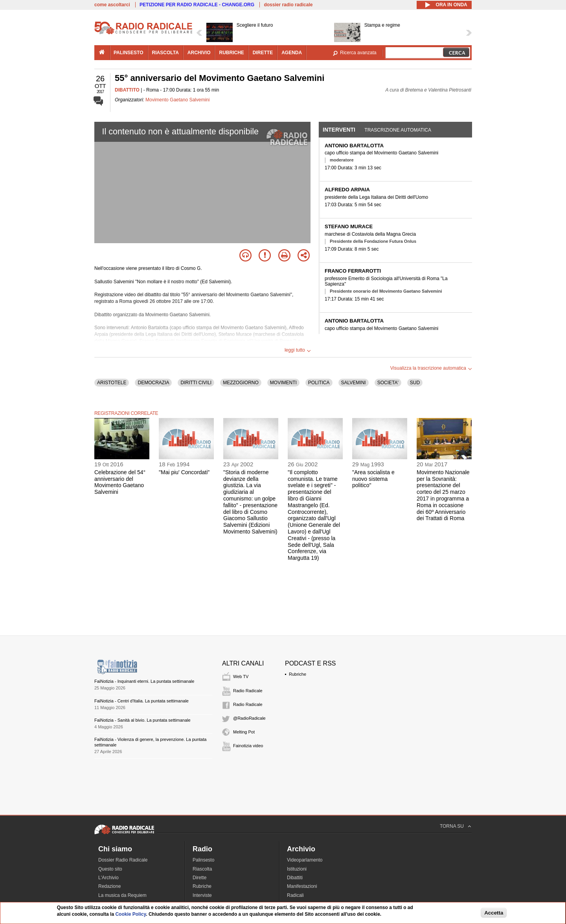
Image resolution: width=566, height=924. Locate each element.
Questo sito (110, 869)
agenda (292, 53)
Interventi (339, 130)
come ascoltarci (112, 5)
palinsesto (129, 53)
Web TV (241, 676)
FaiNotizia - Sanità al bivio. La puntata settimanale (142, 720)
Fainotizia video (248, 746)
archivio (199, 53)
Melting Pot (244, 732)
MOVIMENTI (283, 383)
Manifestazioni (302, 886)
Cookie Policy (130, 914)
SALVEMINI (354, 383)
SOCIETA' (388, 383)
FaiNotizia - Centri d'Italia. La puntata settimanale (141, 701)
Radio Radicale (248, 691)
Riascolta (202, 869)
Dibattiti (295, 878)
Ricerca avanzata (358, 53)
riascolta (165, 53)
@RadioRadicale (249, 718)
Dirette (199, 878)
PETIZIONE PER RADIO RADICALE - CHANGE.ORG (197, 5)
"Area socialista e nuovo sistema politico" (373, 479)
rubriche (231, 53)
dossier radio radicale (288, 5)
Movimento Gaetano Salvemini (177, 100)
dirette (263, 53)
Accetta (494, 913)
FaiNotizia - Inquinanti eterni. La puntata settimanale (144, 681)
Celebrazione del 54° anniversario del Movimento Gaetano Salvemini (120, 482)
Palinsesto (203, 860)
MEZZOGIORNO (241, 383)
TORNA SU (452, 826)
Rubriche (298, 674)
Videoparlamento (305, 860)
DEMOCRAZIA (153, 383)
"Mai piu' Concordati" (184, 472)
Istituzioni (297, 869)
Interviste (202, 895)
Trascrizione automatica (398, 130)
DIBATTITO (127, 90)
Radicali (295, 895)
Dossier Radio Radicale (123, 860)
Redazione (109, 886)
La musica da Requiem (122, 895)
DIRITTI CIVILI (196, 383)
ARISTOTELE (112, 383)
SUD (415, 383)
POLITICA (319, 383)
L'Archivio (108, 878)
